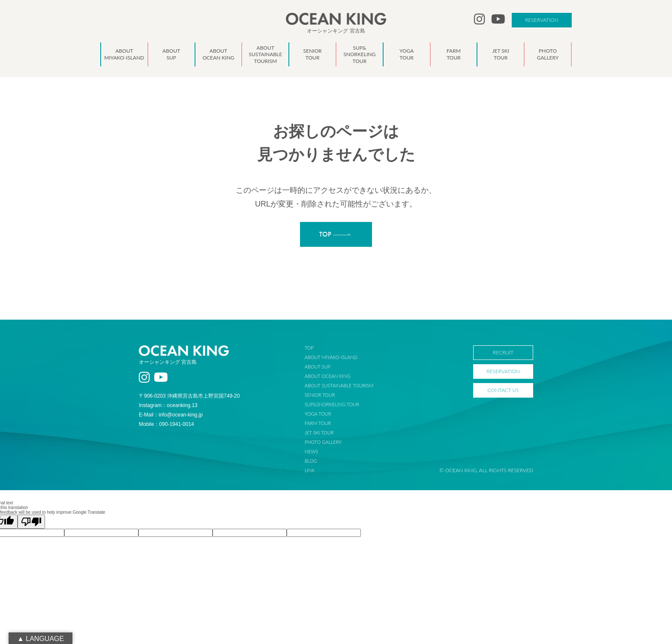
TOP (309, 348)
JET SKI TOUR (319, 433)
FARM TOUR (318, 423)
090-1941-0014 (176, 424)
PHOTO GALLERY (323, 442)
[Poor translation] (31, 522)
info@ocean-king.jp (181, 415)
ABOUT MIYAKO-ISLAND (331, 357)
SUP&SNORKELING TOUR (332, 404)
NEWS (312, 451)
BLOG (311, 461)
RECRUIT (503, 352)
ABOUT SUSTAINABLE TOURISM (339, 385)
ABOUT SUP (318, 367)
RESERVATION (542, 20)
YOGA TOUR (318, 414)
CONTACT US (503, 390)
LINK (310, 470)
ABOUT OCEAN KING (328, 376)
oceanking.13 (182, 405)
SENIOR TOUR (320, 395)
